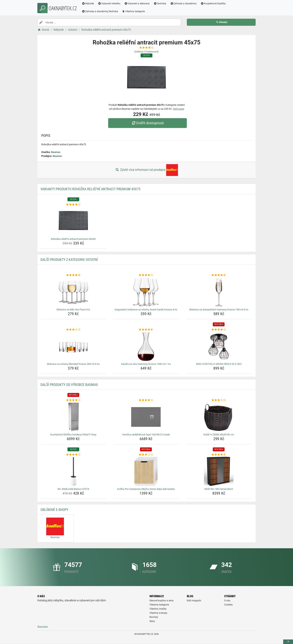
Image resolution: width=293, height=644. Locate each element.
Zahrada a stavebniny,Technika (100, 11)
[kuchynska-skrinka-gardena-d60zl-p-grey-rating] (73, 400)
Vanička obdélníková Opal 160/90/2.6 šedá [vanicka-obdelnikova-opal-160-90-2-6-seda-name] (146, 435)
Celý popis (179, 109)
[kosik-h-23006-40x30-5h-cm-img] (219, 417)
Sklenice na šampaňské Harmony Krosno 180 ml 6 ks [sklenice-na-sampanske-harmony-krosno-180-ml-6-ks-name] (219, 310)
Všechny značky (158, 609)
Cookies (228, 605)
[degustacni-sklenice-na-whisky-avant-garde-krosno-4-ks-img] (146, 292)
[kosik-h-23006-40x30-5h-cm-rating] (219, 400)
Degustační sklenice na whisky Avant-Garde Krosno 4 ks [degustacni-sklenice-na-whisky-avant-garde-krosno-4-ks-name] (146, 310)
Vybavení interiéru (109, 4)
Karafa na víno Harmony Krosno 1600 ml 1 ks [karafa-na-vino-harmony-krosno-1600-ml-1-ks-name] (146, 364)
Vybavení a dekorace (137, 4)
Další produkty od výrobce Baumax (69, 385)
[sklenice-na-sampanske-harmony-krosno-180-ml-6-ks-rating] (219, 275)
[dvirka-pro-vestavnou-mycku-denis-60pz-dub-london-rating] (146, 455)
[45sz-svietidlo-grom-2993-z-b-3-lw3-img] (219, 346)
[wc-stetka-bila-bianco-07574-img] (73, 471)
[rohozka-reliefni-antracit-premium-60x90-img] (73, 221)
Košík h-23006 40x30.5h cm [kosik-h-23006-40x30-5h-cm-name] (219, 435)
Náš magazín (194, 601)
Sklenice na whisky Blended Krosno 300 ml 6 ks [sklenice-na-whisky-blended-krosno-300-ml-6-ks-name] (73, 364)
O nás (227, 601)
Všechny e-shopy (158, 613)
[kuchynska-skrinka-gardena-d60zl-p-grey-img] (73, 417)
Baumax (56, 152)
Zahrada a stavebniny (183, 4)
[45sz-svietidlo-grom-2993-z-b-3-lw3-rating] (219, 330)
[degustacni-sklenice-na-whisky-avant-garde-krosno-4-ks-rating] (146, 275)
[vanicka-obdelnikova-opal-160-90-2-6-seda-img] (146, 417)
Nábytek (88, 4)
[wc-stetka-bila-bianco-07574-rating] (73, 455)
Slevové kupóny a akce (161, 601)
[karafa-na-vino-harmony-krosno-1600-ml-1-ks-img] (146, 346)
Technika (160, 4)
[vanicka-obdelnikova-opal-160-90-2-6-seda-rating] (146, 400)
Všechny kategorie (133, 11)
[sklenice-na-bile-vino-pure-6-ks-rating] (73, 275)
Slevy (152, 621)
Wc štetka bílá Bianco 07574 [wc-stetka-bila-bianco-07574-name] (73, 489)
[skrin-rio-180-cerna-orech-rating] (219, 455)
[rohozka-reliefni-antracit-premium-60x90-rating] (73, 205)
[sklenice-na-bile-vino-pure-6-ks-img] (73, 292)
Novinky (154, 617)
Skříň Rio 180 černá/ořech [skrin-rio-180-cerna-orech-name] (219, 489)
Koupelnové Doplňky (213, 4)
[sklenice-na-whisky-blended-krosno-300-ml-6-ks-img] (73, 346)
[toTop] (288, 642)
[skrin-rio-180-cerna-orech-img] (219, 471)
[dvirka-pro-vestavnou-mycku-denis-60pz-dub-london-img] (146, 471)
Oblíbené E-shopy (54, 510)
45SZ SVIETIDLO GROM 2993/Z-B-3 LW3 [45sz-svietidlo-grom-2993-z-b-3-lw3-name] (219, 364)
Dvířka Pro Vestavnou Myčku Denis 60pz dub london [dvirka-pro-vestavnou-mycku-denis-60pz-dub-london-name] (146, 489)
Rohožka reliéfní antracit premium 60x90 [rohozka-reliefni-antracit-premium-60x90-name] (73, 239)
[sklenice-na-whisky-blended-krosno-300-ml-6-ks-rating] (73, 330)
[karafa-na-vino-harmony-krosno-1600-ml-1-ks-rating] (146, 330)
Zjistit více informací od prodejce (146, 170)
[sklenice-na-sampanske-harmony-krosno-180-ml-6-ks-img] (219, 292)
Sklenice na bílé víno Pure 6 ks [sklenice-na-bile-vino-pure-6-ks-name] (73, 310)
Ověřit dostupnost (147, 123)
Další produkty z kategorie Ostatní (69, 260)
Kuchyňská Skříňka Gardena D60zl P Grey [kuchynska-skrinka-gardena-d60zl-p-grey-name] (73, 435)
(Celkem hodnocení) (146, 52)
